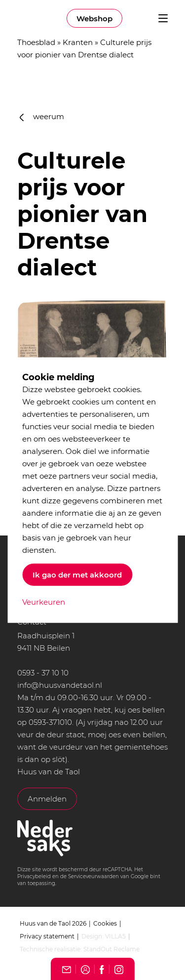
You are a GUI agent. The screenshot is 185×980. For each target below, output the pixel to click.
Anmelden (47, 799)
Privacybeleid (34, 876)
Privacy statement (47, 936)
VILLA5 (115, 936)
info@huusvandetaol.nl (60, 685)
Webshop (94, 19)
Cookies (105, 923)
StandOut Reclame (111, 949)
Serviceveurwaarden (93, 876)
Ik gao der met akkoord (77, 574)
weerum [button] (42, 116)
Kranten (78, 42)
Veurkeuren (44, 601)
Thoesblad (36, 42)
